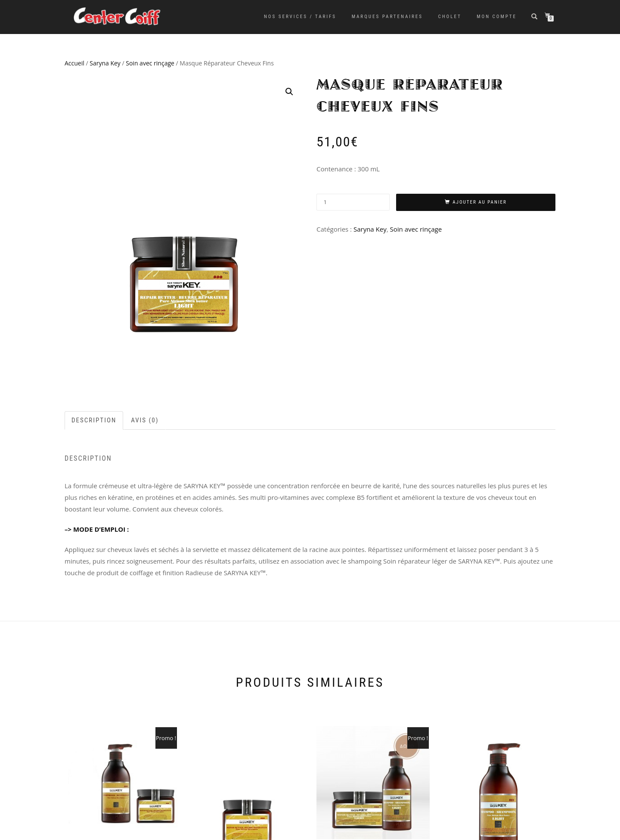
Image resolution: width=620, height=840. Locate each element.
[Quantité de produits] (353, 202)
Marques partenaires (387, 17)
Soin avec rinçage (150, 63)
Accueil (74, 63)
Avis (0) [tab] (145, 420)
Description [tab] (94, 420)
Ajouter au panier (480, 202)
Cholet (450, 17)
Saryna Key (105, 63)
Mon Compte (497, 17)
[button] (289, 92)
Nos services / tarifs (300, 17)
